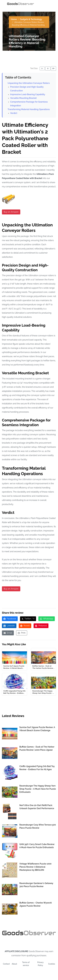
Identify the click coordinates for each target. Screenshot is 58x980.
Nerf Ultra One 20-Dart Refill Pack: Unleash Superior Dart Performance (37, 807)
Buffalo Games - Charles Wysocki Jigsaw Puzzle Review (36, 904)
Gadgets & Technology (31, 19)
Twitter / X (28, 619)
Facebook (10, 619)
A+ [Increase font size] (53, 68)
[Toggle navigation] (48, 4)
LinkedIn (9, 626)
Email (8, 633)
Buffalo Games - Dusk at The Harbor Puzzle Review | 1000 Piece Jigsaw (37, 748)
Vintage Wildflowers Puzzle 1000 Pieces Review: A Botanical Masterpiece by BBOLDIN (35, 867)
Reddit (25, 626)
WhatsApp (47, 619)
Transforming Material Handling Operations (29, 109)
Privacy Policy (40, 964)
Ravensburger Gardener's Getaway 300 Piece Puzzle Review (36, 885)
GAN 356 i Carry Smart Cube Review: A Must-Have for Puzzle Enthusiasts (37, 846)
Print (22, 633)
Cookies (52, 964)
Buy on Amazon (11, 212)
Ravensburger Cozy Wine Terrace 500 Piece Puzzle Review (38, 826)
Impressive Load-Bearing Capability (28, 94)
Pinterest (41, 626)
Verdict (14, 113)
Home (14, 19)
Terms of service (26, 964)
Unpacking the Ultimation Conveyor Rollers (29, 83)
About (14, 964)
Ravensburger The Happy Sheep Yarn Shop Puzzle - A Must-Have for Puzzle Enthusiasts (38, 789)
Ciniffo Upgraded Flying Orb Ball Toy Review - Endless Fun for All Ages (37, 768)
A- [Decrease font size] (42, 68)
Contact (6, 964)
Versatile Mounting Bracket (23, 98)
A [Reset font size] (48, 68)
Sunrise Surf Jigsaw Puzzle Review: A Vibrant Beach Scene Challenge (37, 729)
